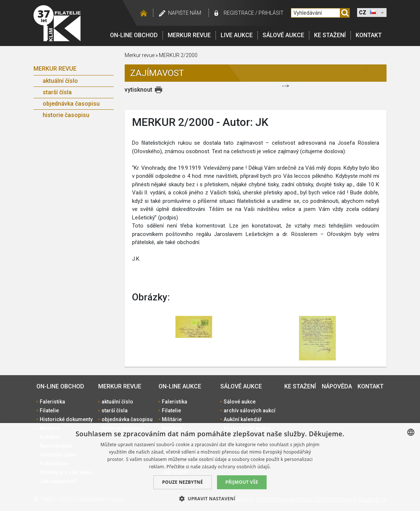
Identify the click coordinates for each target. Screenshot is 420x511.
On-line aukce (180, 386)
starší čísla (57, 92)
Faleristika (52, 402)
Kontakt (369, 35)
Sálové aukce (283, 35)
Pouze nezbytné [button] (183, 482)
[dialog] (210, 467)
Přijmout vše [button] (242, 482)
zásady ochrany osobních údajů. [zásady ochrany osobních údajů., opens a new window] (236, 467)
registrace (239, 13)
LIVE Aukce (237, 35)
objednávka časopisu (71, 104)
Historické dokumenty (66, 419)
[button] (210, 498)
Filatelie (49, 410)
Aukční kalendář (243, 419)
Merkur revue (189, 35)
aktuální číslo (60, 81)
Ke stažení (330, 35)
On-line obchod (134, 35)
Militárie (172, 419)
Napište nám (185, 13)
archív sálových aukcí (250, 410)
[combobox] (411, 432)
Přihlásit (271, 13)
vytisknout (138, 90)
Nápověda (337, 386)
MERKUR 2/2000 (178, 55)
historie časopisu (66, 115)
